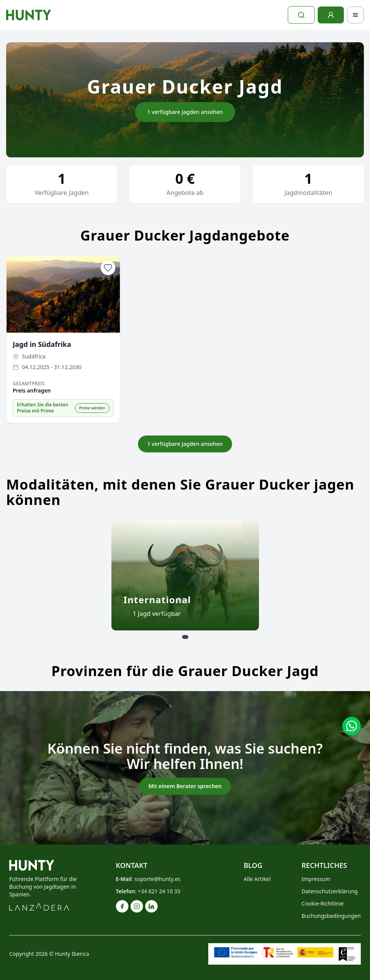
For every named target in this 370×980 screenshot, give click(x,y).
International (158, 600)
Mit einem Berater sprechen (185, 786)
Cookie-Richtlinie (323, 903)
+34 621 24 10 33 (159, 891)
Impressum (316, 879)
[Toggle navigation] (355, 15)
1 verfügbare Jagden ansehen (185, 112)
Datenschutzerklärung (330, 891)
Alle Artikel (257, 879)
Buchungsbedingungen (331, 916)
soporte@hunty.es (158, 879)
